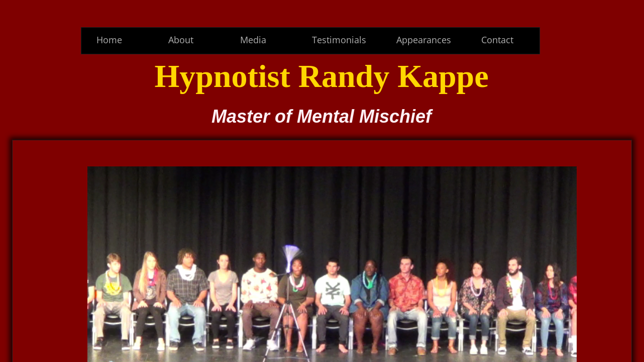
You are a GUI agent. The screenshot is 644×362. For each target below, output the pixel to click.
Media (253, 40)
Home (109, 40)
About (181, 40)
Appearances (424, 40)
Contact (497, 40)
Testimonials (339, 40)
